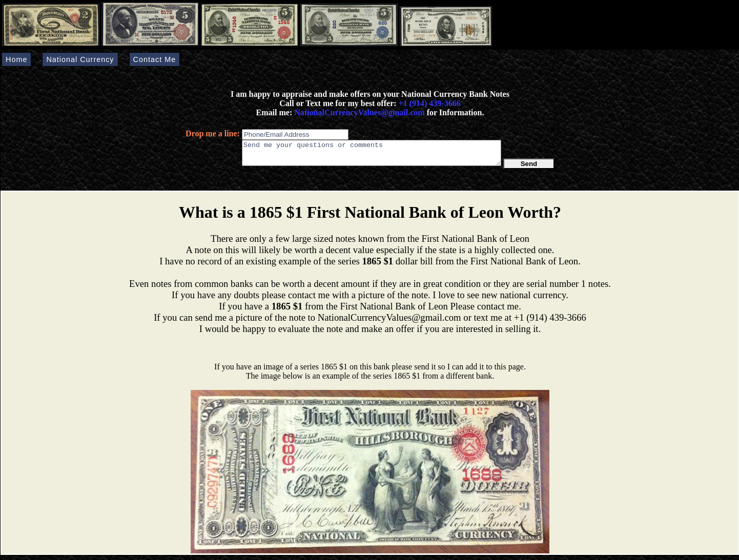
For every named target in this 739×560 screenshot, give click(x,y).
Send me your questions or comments (372, 155)
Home (16, 59)
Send (529, 168)
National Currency (80, 59)
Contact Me (155, 59)
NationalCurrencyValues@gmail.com (358, 112)
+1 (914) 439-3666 (430, 103)
